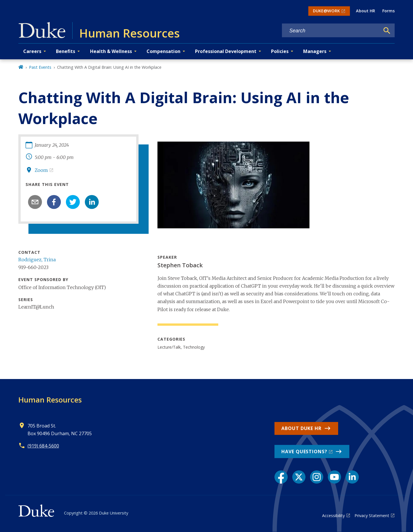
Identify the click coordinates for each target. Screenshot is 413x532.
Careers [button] (32, 51)
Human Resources (50, 400)
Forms (388, 11)
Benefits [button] (66, 51)
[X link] (299, 477)
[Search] (387, 31)
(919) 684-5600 (43, 446)
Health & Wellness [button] (111, 51)
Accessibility (333, 516)
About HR (366, 11)
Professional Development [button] (226, 51)
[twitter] (73, 202)
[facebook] (54, 202)
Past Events (40, 67)
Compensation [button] (163, 51)
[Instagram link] (317, 477)
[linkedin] (92, 202)
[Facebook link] (281, 477)
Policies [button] (280, 51)
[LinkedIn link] (352, 477)
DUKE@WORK (326, 11)
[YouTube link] (334, 477)
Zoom (41, 170)
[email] (35, 202)
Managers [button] (315, 51)
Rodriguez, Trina (37, 260)
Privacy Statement (372, 516)
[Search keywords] (331, 31)
